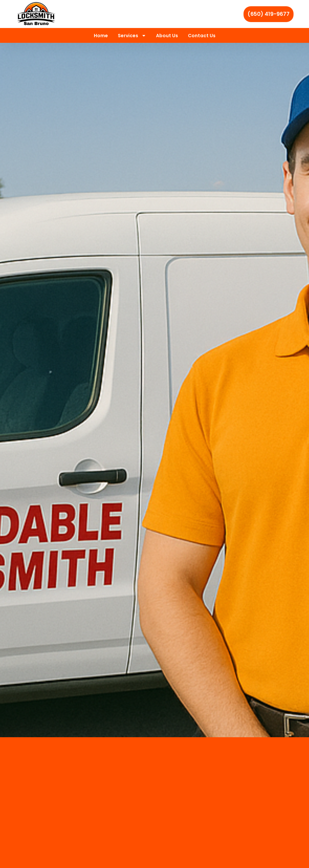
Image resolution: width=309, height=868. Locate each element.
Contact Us (202, 36)
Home (101, 36)
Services (132, 36)
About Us (167, 36)
